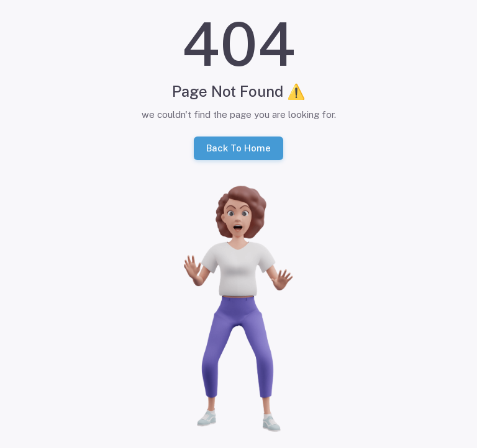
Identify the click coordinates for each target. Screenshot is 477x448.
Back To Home (238, 148)
